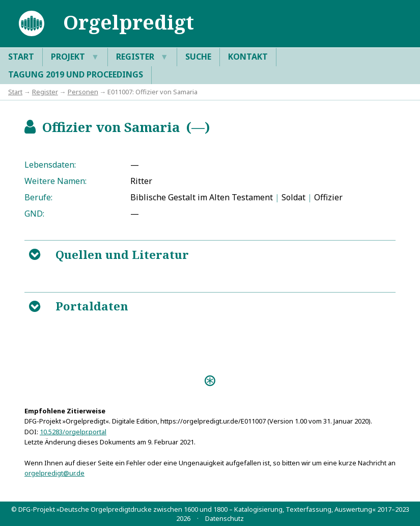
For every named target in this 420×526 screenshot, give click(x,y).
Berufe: (38, 197)
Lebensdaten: (50, 165)
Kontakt (248, 57)
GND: (34, 214)
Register (142, 57)
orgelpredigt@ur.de (54, 473)
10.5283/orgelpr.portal (73, 432)
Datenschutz (225, 518)
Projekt (75, 57)
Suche (198, 57)
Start (21, 57)
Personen (83, 92)
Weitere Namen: (55, 181)
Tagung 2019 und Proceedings (76, 74)
